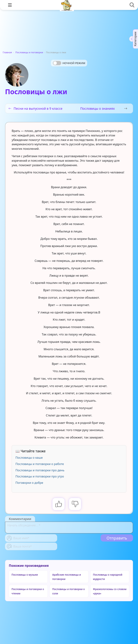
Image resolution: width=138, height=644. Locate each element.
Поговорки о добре (29, 483)
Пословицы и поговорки (29, 52)
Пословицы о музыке (25, 575)
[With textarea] (69, 528)
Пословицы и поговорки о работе (40, 464)
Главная (7, 52)
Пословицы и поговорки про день (40, 470)
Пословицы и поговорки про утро (40, 476)
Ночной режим (74, 63)
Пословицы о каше (29, 458)
